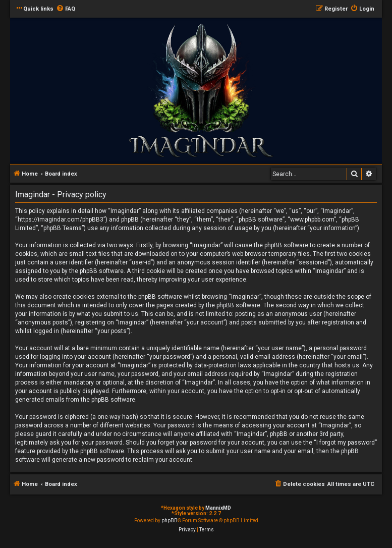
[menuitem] (66, 9)
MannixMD (218, 508)
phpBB (170, 520)
